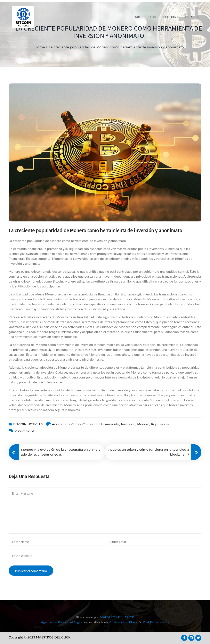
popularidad (161, 424)
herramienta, (110, 424)
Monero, (144, 424)
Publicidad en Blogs (123, 622)
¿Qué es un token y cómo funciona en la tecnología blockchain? (149, 452)
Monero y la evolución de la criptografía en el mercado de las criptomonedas (61, 452)
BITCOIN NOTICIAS (28, 424)
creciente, (90, 424)
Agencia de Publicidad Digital (62, 622)
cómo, (76, 424)
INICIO (139, 17)
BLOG (152, 17)
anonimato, (61, 424)
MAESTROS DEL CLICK (117, 617)
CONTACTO (191, 17)
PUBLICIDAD (170, 17)
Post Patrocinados (156, 622)
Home (40, 47)
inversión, (129, 424)
